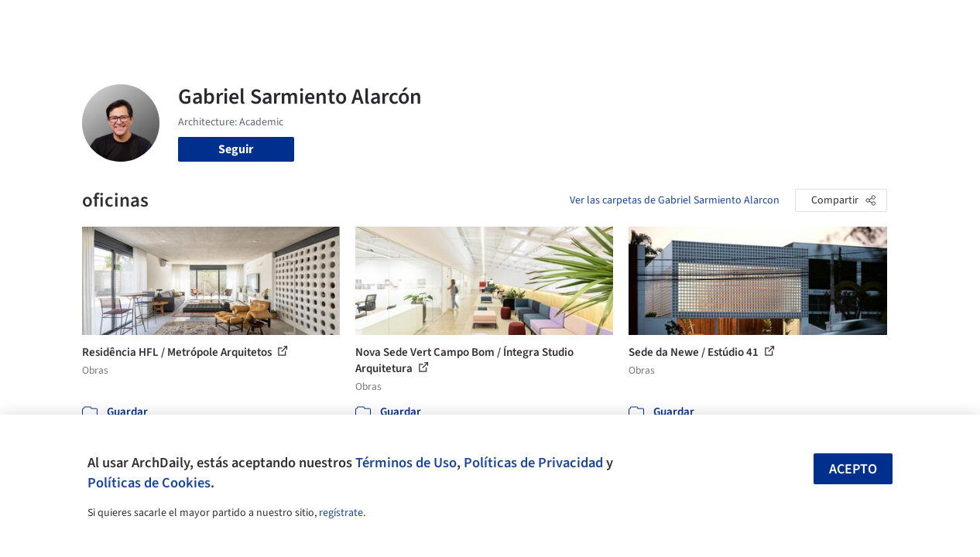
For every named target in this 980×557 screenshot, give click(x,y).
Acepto (853, 469)
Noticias (616, 22)
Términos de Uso (406, 463)
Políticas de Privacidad (533, 463)
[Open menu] (931, 22)
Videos (668, 22)
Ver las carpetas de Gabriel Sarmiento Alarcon (675, 200)
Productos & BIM (538, 22)
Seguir (236, 149)
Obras (402, 22)
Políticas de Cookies (149, 483)
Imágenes (456, 22)
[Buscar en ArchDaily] (243, 22)
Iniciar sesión (752, 22)
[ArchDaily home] (50, 22)
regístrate (341, 513)
